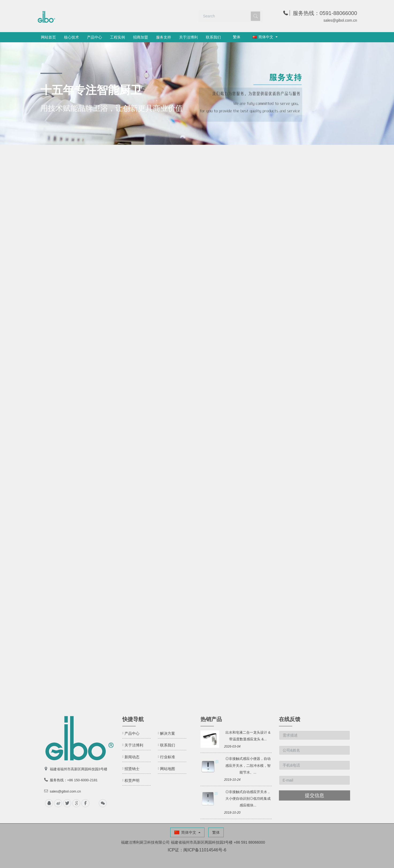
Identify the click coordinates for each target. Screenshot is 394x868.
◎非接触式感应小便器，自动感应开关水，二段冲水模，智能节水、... (248, 765)
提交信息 (315, 795)
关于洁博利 (188, 37)
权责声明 (132, 780)
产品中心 (94, 37)
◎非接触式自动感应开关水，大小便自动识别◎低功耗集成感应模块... (248, 799)
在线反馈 (290, 719)
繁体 (237, 37)
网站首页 (48, 37)
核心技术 (71, 37)
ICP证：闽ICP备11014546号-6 (197, 850)
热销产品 (211, 719)
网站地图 (168, 769)
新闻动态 (132, 757)
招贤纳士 (132, 769)
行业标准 (168, 757)
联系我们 (213, 37)
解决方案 (168, 733)
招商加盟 (141, 37)
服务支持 (164, 37)
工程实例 (118, 37)
